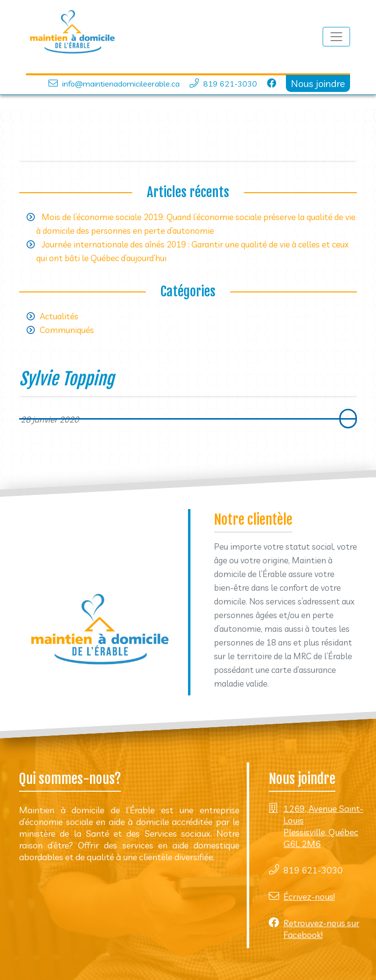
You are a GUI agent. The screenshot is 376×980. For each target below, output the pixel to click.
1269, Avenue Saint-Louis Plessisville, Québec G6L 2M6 (323, 826)
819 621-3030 (230, 84)
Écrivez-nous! (309, 897)
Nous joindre (318, 83)
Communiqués (67, 330)
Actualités (59, 316)
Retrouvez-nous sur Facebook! (321, 929)
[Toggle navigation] (336, 37)
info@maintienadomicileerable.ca (121, 84)
